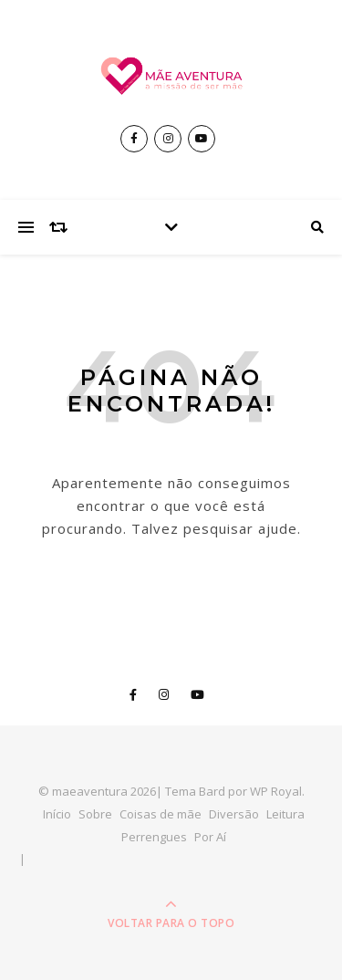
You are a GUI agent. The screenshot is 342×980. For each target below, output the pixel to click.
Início (57, 814)
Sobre (95, 814)
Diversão (234, 814)
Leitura (285, 814)
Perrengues (154, 837)
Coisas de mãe (161, 814)
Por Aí (210, 837)
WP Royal (276, 791)
